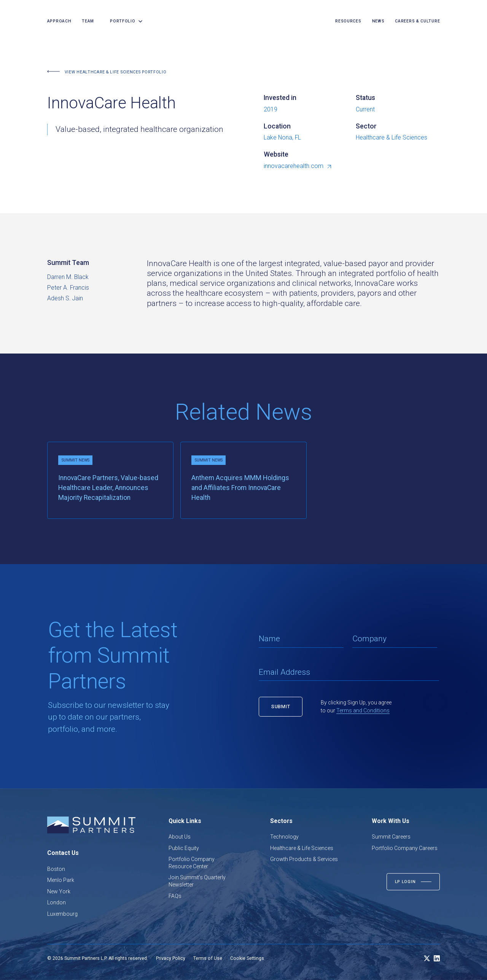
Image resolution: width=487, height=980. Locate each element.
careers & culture (417, 21)
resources (348, 21)
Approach (59, 21)
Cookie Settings (247, 958)
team (88, 21)
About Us (180, 837)
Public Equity (184, 848)
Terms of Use (208, 958)
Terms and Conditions (363, 710)
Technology (284, 837)
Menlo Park (61, 880)
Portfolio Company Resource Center (192, 863)
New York (59, 891)
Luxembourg (62, 914)
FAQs (175, 896)
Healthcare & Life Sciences (302, 848)
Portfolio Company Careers (405, 848)
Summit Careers (391, 837)
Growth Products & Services (304, 859)
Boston (56, 869)
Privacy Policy (171, 958)
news (378, 21)
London (56, 902)
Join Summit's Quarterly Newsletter (197, 881)
